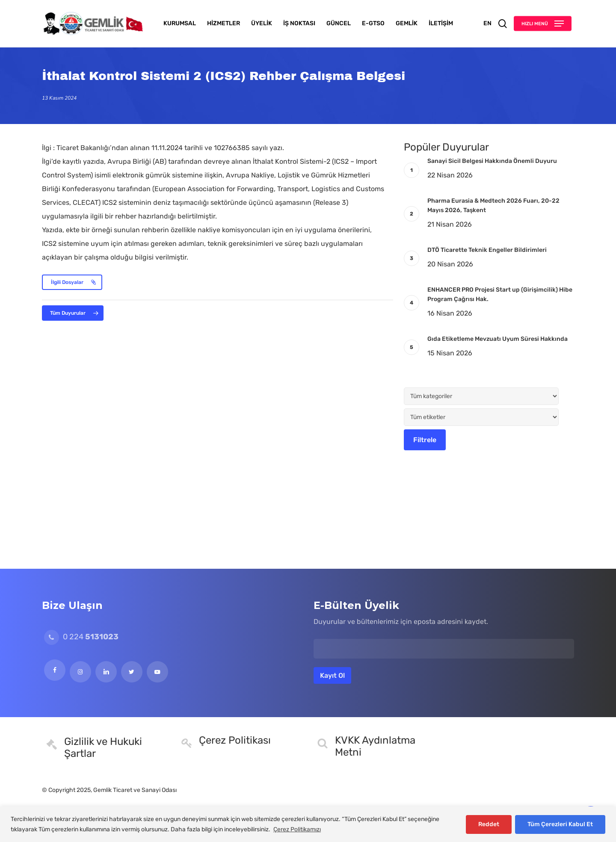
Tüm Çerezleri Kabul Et (560, 824)
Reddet (489, 824)
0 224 (81, 637)
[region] (308, 824)
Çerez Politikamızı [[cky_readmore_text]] (297, 829)
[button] (543, 24)
